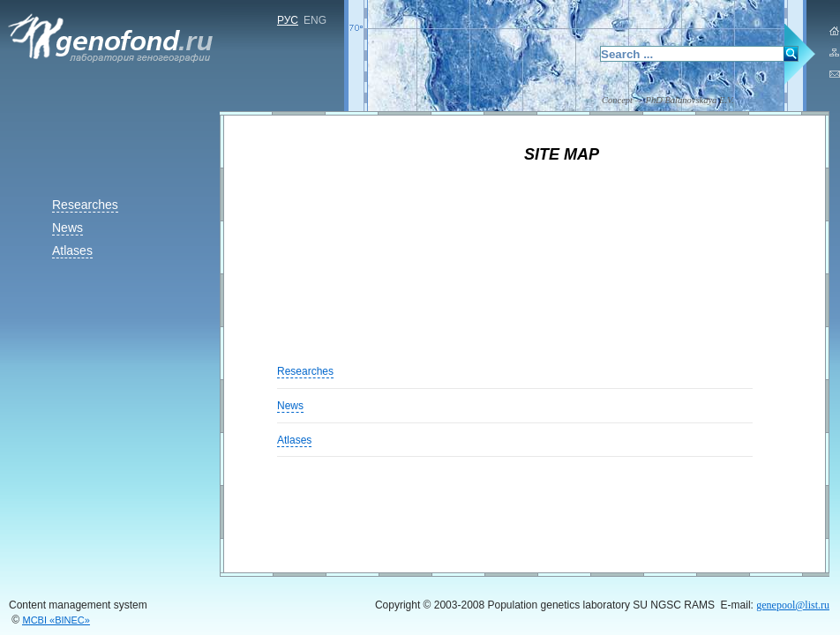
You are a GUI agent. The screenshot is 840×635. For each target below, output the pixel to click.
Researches (85, 205)
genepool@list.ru (793, 605)
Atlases (72, 250)
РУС (288, 20)
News (67, 228)
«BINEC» (56, 620)
